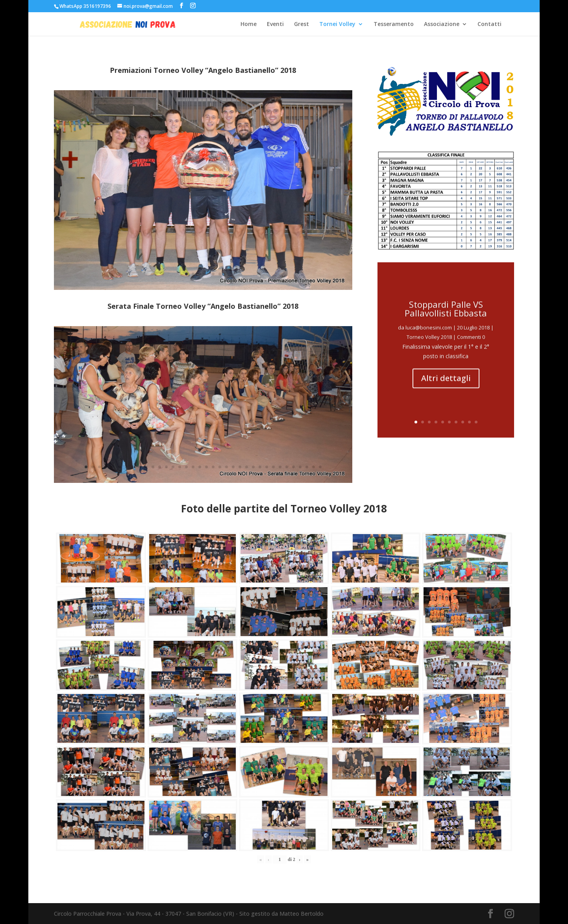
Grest (302, 24)
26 (253, 467)
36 (320, 467)
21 (220, 467)
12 (160, 467)
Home (249, 24)
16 (186, 467)
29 (273, 467)
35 (314, 467)
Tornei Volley (337, 24)
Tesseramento (394, 24)
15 (180, 467)
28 (267, 467)
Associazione (442, 24)
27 (260, 467)
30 (280, 467)
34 (307, 467)
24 (240, 467)
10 (146, 467)
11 (153, 467)
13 (166, 467)
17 (193, 467)
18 (200, 467)
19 (206, 467)
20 (213, 467)
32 (293, 467)
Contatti (489, 24)
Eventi (275, 24)
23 (233, 467)
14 (173, 467)
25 (247, 467)
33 (300, 467)
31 (287, 467)
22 (227, 467)
